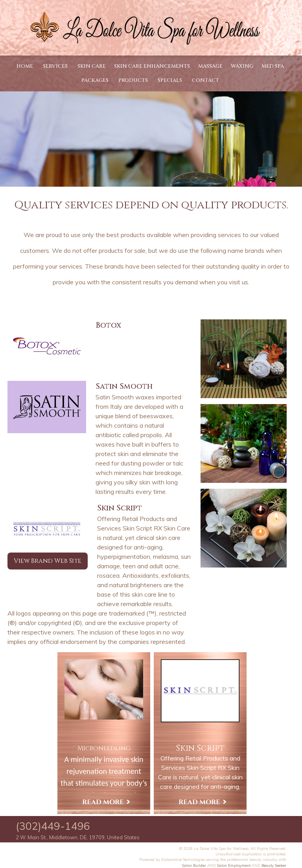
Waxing (242, 66)
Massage (210, 66)
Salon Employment (234, 865)
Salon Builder (194, 865)
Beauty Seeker (274, 865)
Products (133, 80)
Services (55, 66)
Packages (95, 80)
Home (25, 66)
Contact (205, 80)
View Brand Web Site (48, 561)
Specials (170, 80)
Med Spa (273, 66)
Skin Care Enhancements (152, 66)
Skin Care (92, 66)
